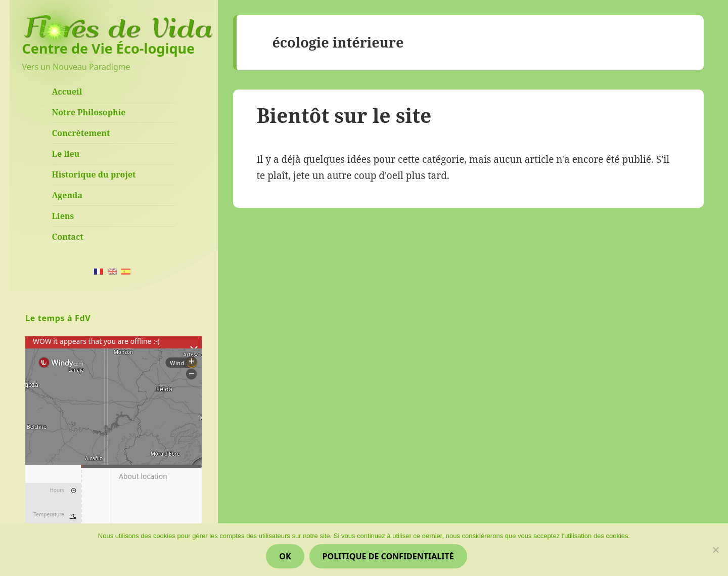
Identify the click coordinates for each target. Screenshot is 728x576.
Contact (68, 237)
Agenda (67, 195)
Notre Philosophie (89, 112)
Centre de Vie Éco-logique (109, 48)
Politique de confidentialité (388, 556)
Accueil (67, 92)
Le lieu (66, 154)
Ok (285, 556)
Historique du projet (94, 174)
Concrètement (81, 133)
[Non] (715, 550)
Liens (63, 216)
